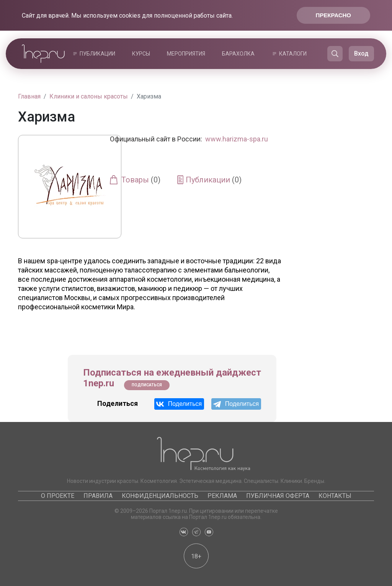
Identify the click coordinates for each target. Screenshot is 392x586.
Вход (361, 53)
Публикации (97, 54)
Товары (141, 180)
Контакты (335, 496)
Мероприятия (186, 54)
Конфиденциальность (160, 496)
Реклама (222, 496)
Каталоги (293, 54)
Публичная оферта (278, 496)
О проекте (58, 496)
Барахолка (238, 54)
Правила (98, 496)
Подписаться (147, 385)
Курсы (141, 54)
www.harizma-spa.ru (237, 139)
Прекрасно (333, 15)
